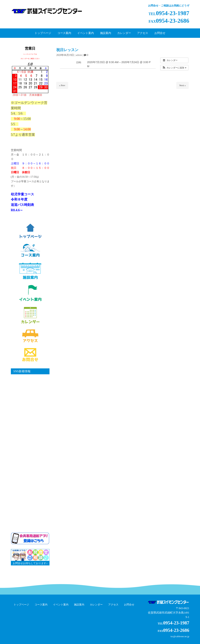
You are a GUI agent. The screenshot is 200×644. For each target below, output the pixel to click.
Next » (182, 85)
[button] (174, 68)
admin (79, 55)
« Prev (62, 85)
